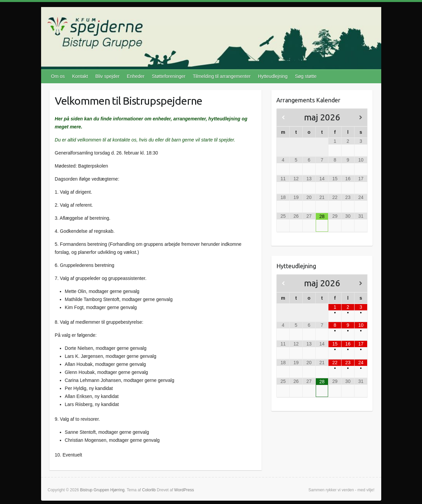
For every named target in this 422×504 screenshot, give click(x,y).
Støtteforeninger (169, 76)
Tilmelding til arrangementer (222, 76)
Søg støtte (306, 76)
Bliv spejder (107, 76)
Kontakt (80, 76)
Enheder (136, 76)
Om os (58, 76)
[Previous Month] (283, 118)
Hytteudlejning (273, 76)
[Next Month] (361, 118)
